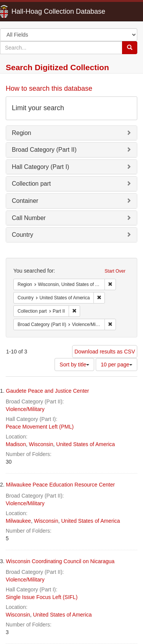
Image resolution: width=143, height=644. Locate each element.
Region (22, 133)
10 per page (116, 365)
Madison (16, 444)
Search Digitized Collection (57, 67)
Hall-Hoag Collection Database (34, 11)
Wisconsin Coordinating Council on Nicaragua (60, 561)
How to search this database (49, 88)
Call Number (29, 218)
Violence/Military (25, 409)
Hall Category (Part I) (40, 167)
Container (25, 201)
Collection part (31, 184)
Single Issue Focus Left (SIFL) (42, 597)
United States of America (85, 444)
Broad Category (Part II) (44, 150)
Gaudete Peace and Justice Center (48, 391)
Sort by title (74, 365)
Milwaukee (18, 521)
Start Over (115, 271)
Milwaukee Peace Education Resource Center (61, 485)
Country (22, 235)
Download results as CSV (105, 352)
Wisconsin (41, 444)
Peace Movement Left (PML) (40, 427)
